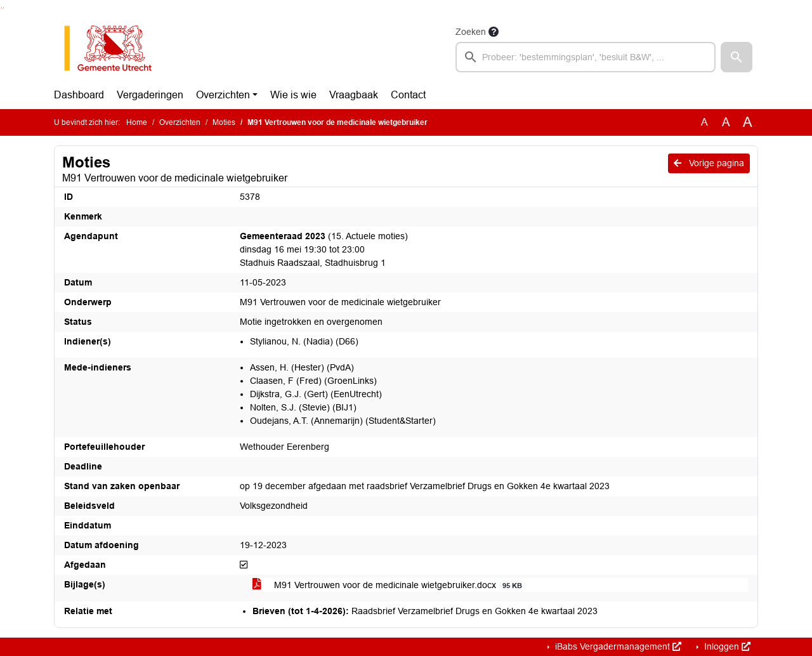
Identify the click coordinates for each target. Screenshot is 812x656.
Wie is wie (293, 95)
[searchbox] (586, 57)
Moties (224, 122)
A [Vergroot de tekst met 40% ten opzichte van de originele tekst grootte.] (748, 122)
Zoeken (471, 32)
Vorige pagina (709, 163)
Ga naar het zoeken (2, 8)
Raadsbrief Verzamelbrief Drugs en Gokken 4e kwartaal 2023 (425, 611)
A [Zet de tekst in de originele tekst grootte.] (704, 122)
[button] (737, 57)
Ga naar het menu (3, 8)
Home (137, 122)
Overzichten (223, 95)
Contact (408, 95)
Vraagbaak (354, 95)
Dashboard (79, 95)
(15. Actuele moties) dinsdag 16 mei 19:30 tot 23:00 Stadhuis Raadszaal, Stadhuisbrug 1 (324, 249)
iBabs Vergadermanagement (617, 646)
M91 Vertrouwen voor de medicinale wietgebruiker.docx (390, 585)
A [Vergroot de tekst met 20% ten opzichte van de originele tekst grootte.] (726, 122)
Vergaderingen (150, 95)
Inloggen (726, 646)
